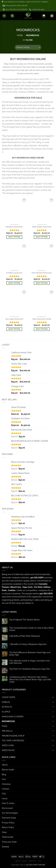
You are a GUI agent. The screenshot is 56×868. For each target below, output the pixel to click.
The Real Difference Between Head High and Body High (30, 654)
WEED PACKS (8, 750)
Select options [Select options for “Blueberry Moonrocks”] (14, 237)
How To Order (8, 803)
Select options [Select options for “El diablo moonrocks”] (14, 283)
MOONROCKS (8, 721)
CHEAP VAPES (9, 697)
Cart (4, 779)
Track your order (9, 842)
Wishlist (5, 847)
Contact (5, 789)
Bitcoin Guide (8, 770)
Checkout (6, 784)
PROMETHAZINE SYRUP (13, 736)
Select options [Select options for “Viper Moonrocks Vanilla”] (42, 329)
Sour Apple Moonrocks (14, 319)
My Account (7, 808)
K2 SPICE (6, 712)
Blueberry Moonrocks (14, 227)
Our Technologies (10, 813)
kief (48, 70)
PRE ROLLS (7, 731)
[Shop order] (28, 47)
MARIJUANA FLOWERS (13, 717)
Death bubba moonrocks (42, 227)
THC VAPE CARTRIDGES (13, 741)
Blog (4, 774)
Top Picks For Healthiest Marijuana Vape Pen (30, 669)
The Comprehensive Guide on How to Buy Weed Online (32, 629)
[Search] (12, 16)
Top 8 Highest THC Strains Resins (25, 620)
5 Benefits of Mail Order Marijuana (25, 636)
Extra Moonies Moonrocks (42, 273)
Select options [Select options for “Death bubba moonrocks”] (42, 237)
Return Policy (8, 827)
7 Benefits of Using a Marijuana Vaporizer (28, 644)
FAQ (4, 794)
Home (20, 35)
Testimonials (8, 837)
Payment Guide (9, 818)
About (5, 765)
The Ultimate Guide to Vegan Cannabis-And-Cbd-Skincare (30, 662)
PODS (5, 726)
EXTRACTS (7, 707)
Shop (4, 832)
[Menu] (4, 16)
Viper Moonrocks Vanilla (42, 319)
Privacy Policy (8, 823)
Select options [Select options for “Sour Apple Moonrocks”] (14, 329)
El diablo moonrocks (14, 273)
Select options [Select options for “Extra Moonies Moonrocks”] (42, 283)
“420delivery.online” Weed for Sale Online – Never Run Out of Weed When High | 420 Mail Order (30, 679)
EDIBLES (6, 702)
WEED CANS (8, 745)
